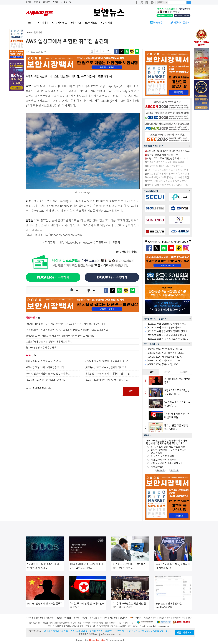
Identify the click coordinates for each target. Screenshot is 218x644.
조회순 (151, 372)
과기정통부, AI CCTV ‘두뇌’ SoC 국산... (46, 361)
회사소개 (29, 617)
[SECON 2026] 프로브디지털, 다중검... (165, 349)
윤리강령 (93, 617)
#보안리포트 (91, 23)
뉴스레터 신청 (66, 2)
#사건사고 (76, 23)
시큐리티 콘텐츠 (182, 22)
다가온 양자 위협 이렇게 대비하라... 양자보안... (108, 373)
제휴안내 (114, 617)
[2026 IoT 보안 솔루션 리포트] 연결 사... (46, 380)
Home (29, 32)
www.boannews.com (81, 242)
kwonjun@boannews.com (107, 634)
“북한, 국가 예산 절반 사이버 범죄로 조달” (167, 181)
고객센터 (103, 617)
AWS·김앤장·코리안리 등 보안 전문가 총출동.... (49, 373)
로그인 (28, 2)
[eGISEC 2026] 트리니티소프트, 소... (164, 360)
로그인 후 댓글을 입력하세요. (74, 391)
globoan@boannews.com (66, 235)
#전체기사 (43, 23)
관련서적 (124, 617)
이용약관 (50, 617)
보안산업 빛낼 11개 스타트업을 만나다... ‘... (48, 367)
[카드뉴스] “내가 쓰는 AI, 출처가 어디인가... (107, 367)
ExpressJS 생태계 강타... (166, 324)
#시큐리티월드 (59, 23)
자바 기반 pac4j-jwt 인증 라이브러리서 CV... (169, 151)
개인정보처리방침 (63, 617)
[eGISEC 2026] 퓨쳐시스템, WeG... (163, 364)
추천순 (167, 372)
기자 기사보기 (128, 252)
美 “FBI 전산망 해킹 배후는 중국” (163, 155)
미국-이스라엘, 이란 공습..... (168, 339)
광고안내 (40, 617)
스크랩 (55, 2)
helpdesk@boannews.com (158, 626)
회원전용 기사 (161, 22)
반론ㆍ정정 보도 (184, 632)
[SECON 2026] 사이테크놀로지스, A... (165, 357)
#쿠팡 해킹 (107, 23)
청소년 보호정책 (80, 617)
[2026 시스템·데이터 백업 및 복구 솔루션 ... (107, 380)
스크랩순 (184, 372)
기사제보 (46, 2)
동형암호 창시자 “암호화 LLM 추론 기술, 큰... (107, 361)
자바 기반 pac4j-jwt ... (165, 327)
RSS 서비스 (137, 617)
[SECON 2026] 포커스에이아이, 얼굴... (165, 353)
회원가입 (37, 2)
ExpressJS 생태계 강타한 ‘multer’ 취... (166, 166)
